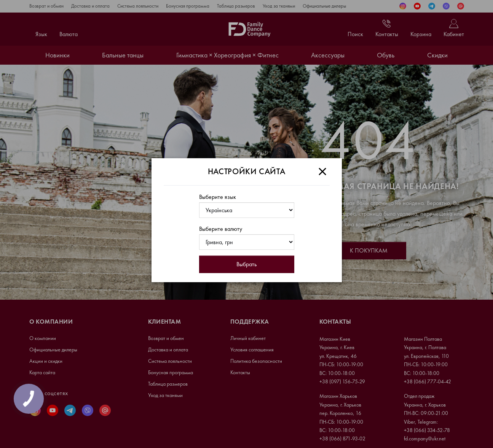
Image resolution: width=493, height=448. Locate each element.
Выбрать (246, 264)
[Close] (322, 172)
